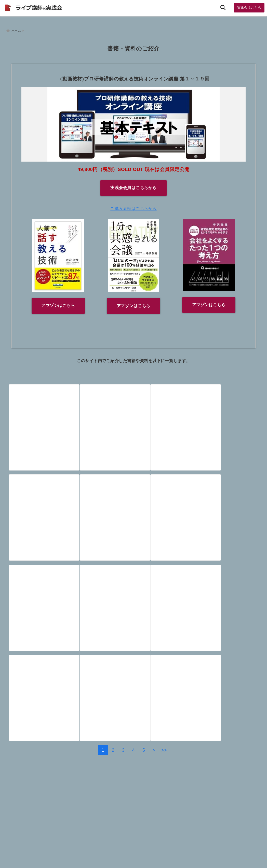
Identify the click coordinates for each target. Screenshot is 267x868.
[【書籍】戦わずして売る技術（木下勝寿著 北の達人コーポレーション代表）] (50, 719)
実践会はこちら (249, 8)
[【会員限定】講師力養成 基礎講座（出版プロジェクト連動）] (50, 413)
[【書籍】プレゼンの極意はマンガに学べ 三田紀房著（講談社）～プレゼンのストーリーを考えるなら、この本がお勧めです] (133, 515)
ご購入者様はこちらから (133, 206)
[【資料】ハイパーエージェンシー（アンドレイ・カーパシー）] (133, 617)
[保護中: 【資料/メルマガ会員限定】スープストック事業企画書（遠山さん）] (216, 617)
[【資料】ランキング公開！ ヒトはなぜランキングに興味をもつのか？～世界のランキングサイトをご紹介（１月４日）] (50, 617)
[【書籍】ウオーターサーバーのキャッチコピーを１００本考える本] (133, 413)
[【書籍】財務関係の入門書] (133, 719)
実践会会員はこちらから (133, 185)
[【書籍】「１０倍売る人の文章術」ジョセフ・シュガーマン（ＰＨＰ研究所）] (216, 719)
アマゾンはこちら (58, 303)
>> (164, 795)
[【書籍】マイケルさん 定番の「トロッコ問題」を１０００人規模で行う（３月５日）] (216, 515)
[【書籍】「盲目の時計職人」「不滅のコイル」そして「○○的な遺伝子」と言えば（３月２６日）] (216, 413)
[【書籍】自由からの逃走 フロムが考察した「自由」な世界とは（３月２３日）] (50, 515)
